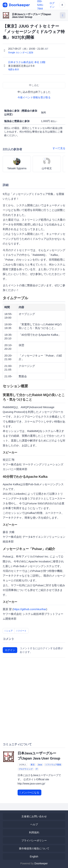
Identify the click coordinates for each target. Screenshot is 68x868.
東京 (33, 765)
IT (37, 769)
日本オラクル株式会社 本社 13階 (27, 62)
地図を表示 (14, 69)
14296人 (23, 765)
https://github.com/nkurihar (30, 609)
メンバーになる (29, 793)
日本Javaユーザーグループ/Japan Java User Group (32, 16)
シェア (9, 631)
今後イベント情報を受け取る (34, 97)
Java (40, 765)
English (34, 857)
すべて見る (59, 148)
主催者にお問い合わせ (34, 816)
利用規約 (34, 832)
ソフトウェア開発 (53, 765)
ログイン (10, 650)
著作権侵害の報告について (34, 848)
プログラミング (26, 769)
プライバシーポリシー (34, 840)
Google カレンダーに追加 (21, 53)
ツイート (22, 631)
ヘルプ (34, 824)
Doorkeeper (41, 863)
